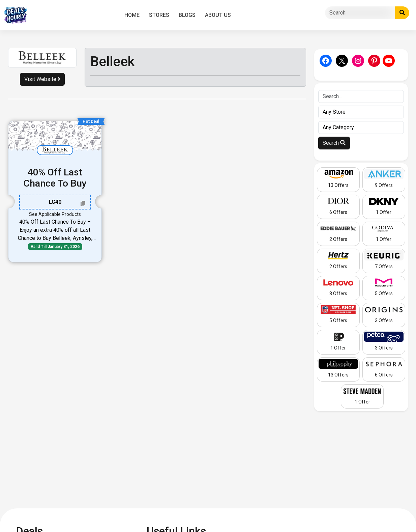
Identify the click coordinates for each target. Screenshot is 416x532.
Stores (159, 15)
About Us (218, 15)
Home (132, 15)
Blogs (187, 15)
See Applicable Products (55, 214)
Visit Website (42, 79)
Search (334, 143)
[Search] (360, 13)
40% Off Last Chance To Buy (55, 178)
